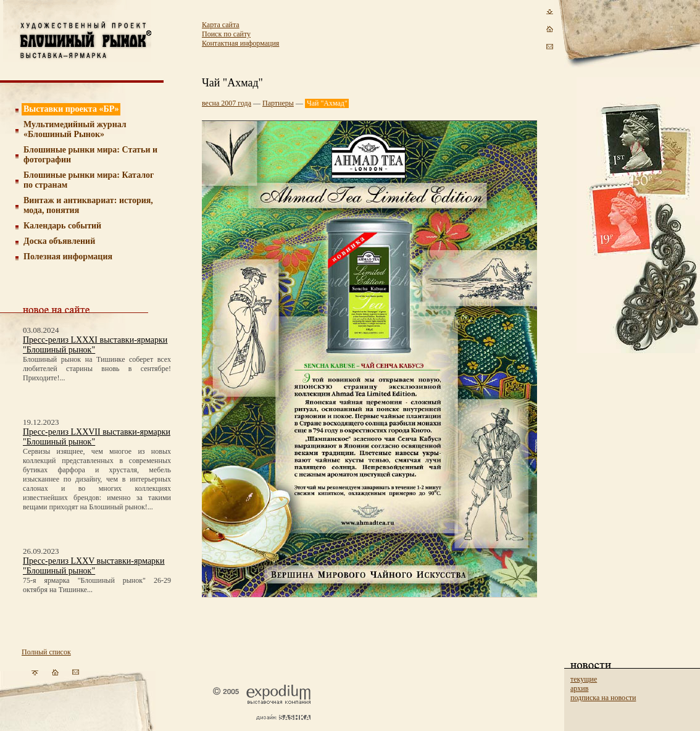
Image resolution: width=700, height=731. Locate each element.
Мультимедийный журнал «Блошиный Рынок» (75, 129)
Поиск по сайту (226, 34)
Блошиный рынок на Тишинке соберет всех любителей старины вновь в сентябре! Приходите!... (97, 369)
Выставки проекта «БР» (71, 109)
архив (579, 688)
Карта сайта (221, 25)
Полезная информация (68, 257)
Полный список (46, 652)
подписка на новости (603, 698)
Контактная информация (240, 43)
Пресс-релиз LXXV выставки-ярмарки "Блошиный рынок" (94, 566)
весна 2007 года (227, 103)
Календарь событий (62, 226)
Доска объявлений (59, 241)
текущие (584, 679)
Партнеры (278, 103)
